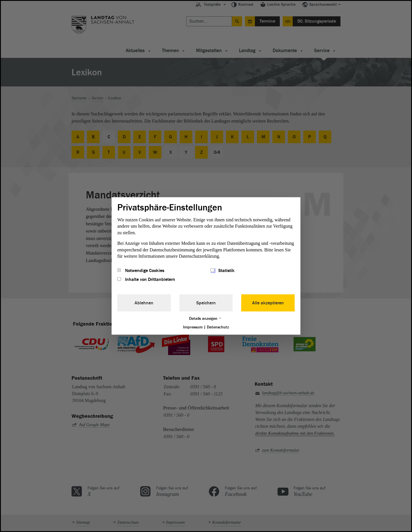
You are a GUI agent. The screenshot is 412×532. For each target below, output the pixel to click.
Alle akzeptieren (268, 303)
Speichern (206, 303)
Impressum (193, 327)
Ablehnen (144, 303)
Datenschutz (218, 327)
